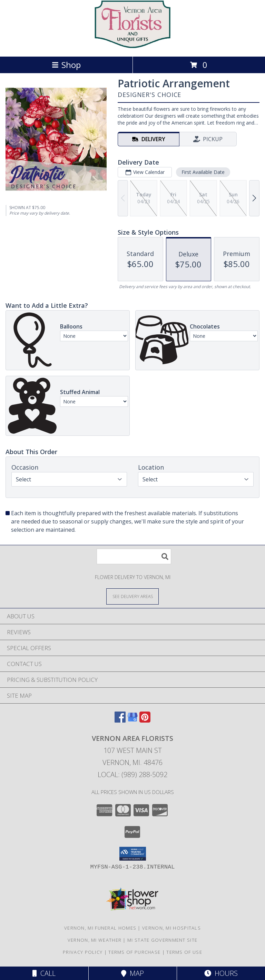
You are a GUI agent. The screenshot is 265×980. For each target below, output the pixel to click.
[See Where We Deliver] (132, 596)
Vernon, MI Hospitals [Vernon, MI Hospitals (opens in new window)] (171, 928)
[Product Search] (134, 556)
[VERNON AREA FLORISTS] (132, 46)
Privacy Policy (83, 952)
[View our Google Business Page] (132, 720)
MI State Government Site (162, 940)
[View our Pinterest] (145, 720)
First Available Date (203, 172)
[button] (133, 854)
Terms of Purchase (134, 952)
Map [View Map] (132, 973)
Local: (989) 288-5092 (132, 775)
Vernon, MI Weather (95, 940)
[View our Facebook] (120, 720)
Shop (66, 65)
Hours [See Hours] (221, 973)
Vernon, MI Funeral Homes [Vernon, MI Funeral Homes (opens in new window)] (100, 928)
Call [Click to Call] (44, 973)
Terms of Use (184, 952)
